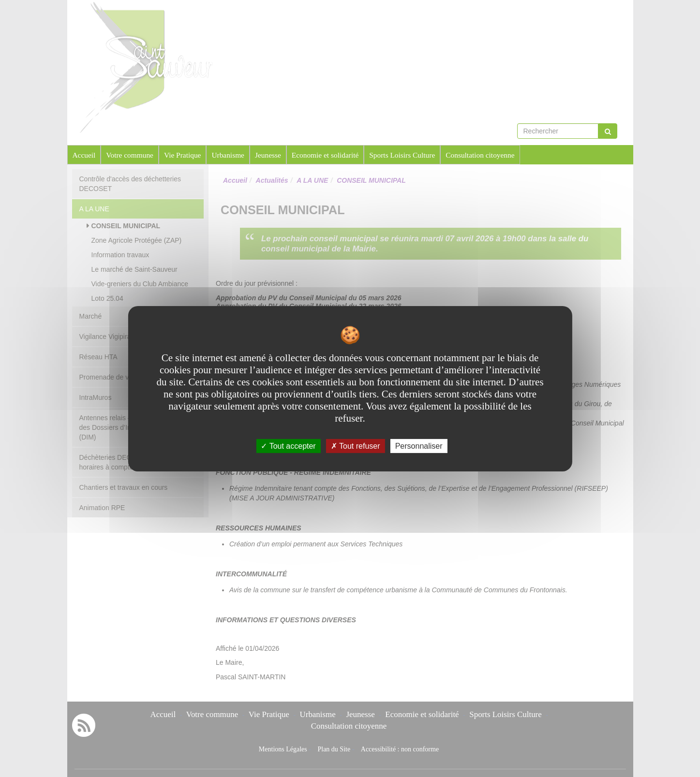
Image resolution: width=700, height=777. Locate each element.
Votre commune (130, 155)
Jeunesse (268, 155)
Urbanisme (228, 155)
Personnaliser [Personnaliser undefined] (419, 446)
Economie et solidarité (325, 155)
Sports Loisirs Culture (402, 155)
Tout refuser (356, 446)
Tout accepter (288, 446)
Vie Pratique (182, 155)
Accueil (84, 155)
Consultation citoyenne (480, 155)
